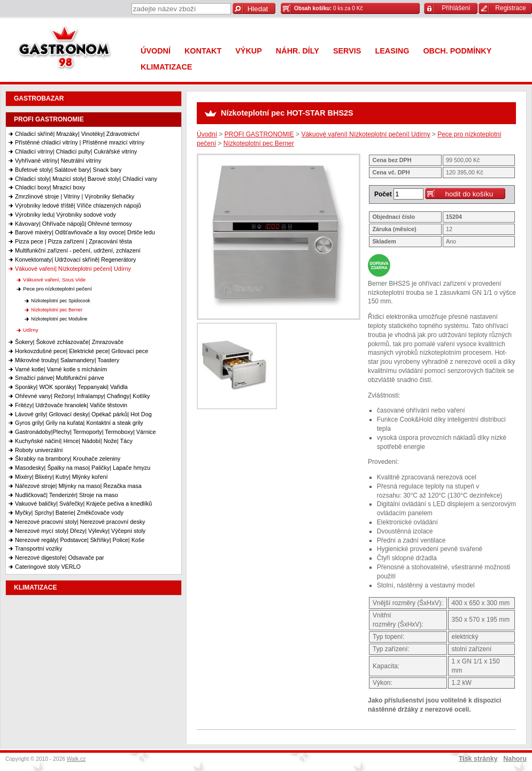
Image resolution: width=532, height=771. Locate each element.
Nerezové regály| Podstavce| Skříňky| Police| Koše (80, 540)
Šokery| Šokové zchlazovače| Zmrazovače (69, 342)
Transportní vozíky (38, 548)
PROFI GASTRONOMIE (49, 119)
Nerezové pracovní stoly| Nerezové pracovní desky (80, 522)
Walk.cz (76, 759)
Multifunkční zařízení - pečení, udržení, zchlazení (78, 250)
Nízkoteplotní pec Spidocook (61, 301)
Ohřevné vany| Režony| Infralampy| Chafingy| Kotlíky (82, 396)
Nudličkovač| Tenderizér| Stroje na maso (67, 495)
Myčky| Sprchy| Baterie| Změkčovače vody (69, 513)
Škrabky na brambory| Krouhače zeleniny (68, 459)
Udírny (31, 330)
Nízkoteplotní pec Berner (57, 310)
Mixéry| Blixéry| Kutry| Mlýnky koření (61, 477)
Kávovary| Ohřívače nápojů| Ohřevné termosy (74, 224)
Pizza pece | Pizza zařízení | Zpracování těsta (74, 241)
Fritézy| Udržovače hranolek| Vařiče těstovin (71, 405)
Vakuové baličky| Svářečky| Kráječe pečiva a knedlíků (83, 503)
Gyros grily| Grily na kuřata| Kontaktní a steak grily (79, 423)
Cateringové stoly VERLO (48, 567)
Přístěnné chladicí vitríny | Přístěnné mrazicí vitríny (80, 142)
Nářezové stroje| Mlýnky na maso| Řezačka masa (78, 486)
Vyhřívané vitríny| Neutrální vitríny (58, 161)
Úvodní (207, 134)
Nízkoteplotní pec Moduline (59, 319)
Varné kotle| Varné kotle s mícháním (61, 369)
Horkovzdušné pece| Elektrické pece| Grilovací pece (82, 351)
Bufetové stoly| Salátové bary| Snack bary (68, 170)
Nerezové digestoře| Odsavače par (60, 558)
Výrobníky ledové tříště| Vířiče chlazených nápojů (78, 205)
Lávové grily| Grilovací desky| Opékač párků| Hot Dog (83, 414)
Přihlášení (456, 8)
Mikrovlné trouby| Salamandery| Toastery (67, 360)
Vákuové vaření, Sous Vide (54, 280)
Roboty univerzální (39, 450)
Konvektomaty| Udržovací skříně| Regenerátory (75, 259)
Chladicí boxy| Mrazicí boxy (50, 187)
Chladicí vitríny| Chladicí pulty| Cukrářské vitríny (76, 151)
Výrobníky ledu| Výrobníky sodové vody (65, 215)
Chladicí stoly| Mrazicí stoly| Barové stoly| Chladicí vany (86, 179)
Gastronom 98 (67, 49)
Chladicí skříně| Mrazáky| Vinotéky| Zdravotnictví (77, 134)
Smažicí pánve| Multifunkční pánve (60, 378)
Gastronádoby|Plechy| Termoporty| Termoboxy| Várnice (85, 432)
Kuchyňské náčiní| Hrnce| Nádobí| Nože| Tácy (74, 441)
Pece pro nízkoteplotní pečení (57, 289)
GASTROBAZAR (39, 98)
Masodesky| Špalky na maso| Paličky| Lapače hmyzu (83, 468)
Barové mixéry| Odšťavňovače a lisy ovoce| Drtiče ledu (85, 232)
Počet (383, 194)
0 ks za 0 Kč (329, 8)
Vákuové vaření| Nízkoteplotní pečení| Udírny (73, 269)
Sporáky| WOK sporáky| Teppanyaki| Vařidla (71, 387)
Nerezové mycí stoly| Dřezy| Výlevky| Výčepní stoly (80, 531)
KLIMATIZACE (35, 587)
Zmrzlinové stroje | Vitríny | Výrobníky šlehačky (75, 196)
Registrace (510, 8)
